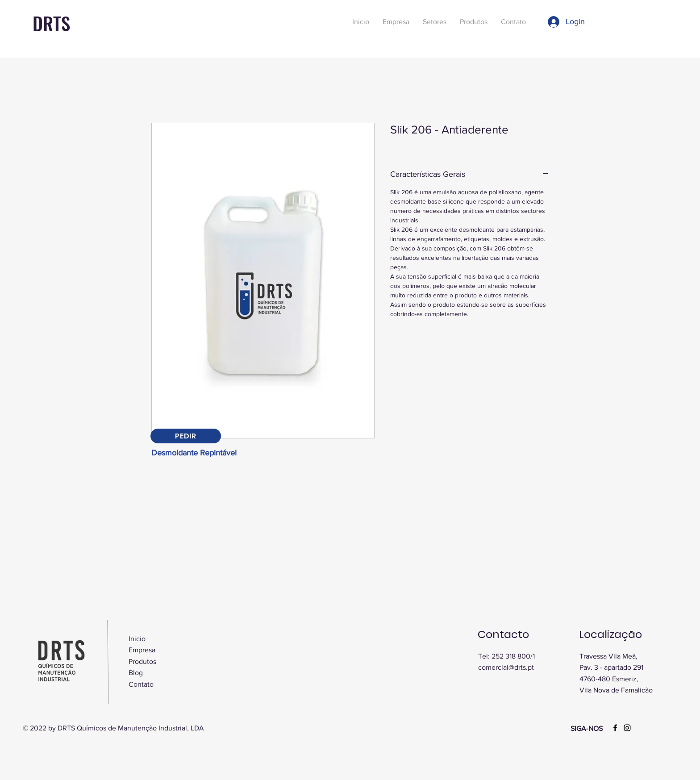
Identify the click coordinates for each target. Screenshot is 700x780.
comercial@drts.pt (506, 667)
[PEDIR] (186, 436)
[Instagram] (627, 728)
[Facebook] (615, 728)
